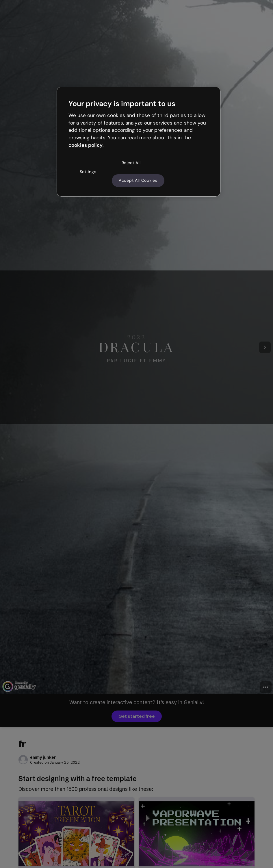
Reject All (131, 163)
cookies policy (86, 145)
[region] (139, 142)
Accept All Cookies (138, 180)
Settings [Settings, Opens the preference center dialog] (88, 172)
